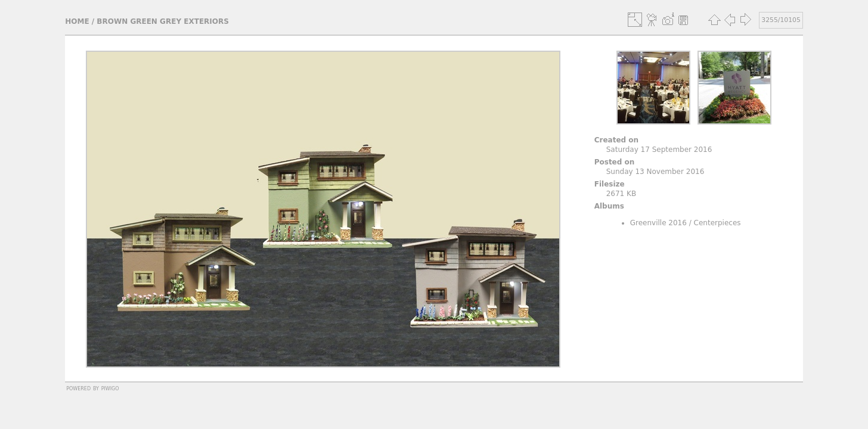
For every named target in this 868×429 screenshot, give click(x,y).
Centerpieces (717, 223)
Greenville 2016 (658, 223)
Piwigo (110, 388)
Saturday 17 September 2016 (659, 150)
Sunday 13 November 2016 (655, 172)
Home (77, 21)
